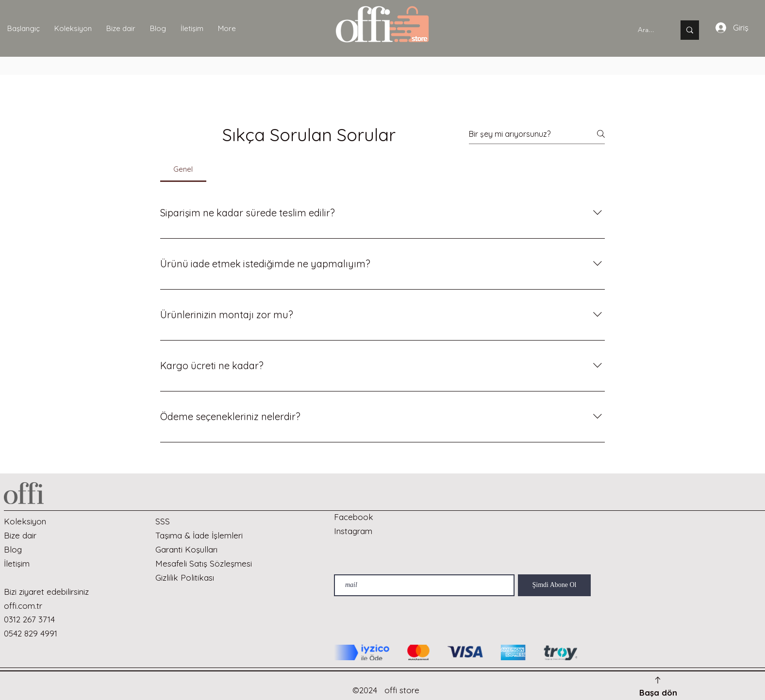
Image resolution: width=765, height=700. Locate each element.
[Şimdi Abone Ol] (554, 585)
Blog (13, 549)
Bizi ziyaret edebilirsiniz (46, 592)
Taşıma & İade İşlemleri (199, 535)
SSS (163, 521)
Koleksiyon (25, 521)
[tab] (183, 169)
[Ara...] (646, 30)
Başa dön (658, 692)
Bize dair (20, 535)
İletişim (17, 563)
